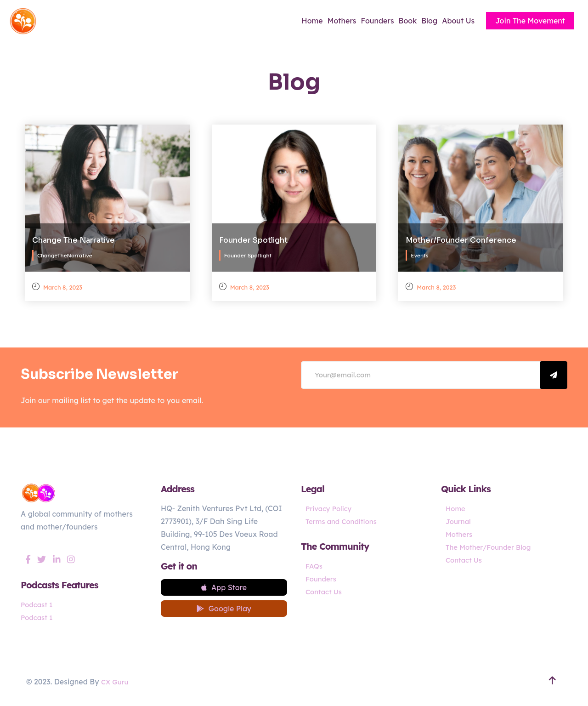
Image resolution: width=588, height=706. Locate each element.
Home (312, 21)
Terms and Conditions (344, 521)
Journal (459, 521)
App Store (224, 589)
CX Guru (116, 685)
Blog (429, 21)
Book (408, 21)
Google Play (224, 613)
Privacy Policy (330, 508)
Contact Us (325, 592)
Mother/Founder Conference (461, 237)
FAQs (315, 566)
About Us (458, 21)
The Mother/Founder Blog (492, 547)
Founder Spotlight (253, 237)
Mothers (342, 21)
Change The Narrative (73, 237)
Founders (378, 21)
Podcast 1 (38, 604)
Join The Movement (530, 21)
